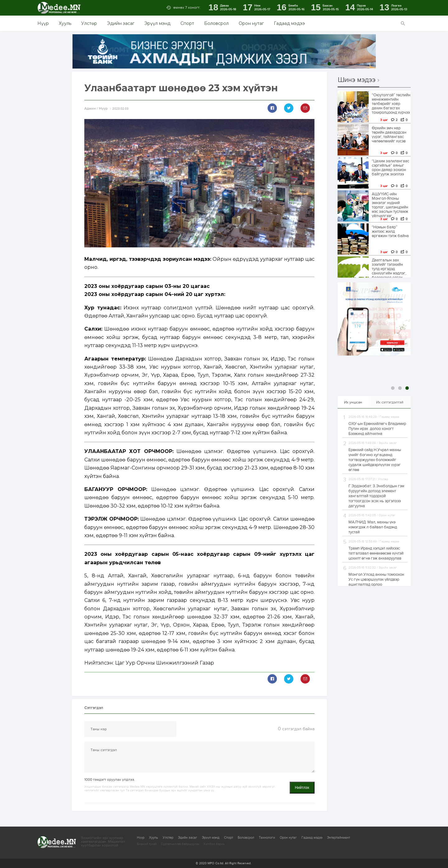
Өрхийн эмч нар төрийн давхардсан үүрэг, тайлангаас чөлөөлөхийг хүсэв (389, 135)
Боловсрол (216, 23)
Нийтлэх (302, 788)
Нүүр (43, 23)
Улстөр (89, 23)
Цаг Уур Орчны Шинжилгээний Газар (165, 663)
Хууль (65, 23)
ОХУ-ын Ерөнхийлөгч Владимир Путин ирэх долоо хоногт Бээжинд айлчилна (377, 429)
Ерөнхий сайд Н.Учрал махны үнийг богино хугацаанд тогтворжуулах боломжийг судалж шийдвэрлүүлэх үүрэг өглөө (375, 460)
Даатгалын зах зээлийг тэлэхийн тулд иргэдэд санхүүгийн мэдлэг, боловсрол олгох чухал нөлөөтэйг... (389, 271)
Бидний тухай (147, 844)
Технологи (267, 838)
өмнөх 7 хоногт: (187, 7)
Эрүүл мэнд (157, 23)
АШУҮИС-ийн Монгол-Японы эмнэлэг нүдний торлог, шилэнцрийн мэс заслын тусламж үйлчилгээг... (390, 205)
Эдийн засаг (121, 23)
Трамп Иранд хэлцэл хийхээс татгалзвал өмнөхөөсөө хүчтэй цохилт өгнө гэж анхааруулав (376, 553)
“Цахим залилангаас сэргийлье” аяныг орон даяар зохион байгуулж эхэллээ (390, 168)
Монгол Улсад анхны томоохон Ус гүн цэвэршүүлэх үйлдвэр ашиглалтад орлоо (376, 579)
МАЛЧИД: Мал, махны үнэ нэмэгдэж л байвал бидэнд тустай (373, 527)
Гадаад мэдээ (289, 23)
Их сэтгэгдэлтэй (390, 402)
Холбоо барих (214, 844)
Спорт (187, 23)
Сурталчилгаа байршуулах (180, 844)
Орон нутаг (251, 23)
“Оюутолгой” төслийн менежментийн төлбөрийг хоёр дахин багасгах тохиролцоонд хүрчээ (391, 104)
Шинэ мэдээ (357, 80)
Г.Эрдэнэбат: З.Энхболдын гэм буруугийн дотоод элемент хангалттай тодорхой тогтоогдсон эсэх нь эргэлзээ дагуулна (376, 496)
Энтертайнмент (338, 838)
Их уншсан (353, 402)
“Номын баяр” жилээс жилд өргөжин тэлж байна (390, 231)
